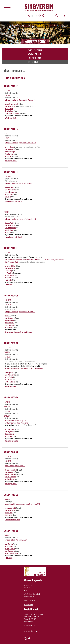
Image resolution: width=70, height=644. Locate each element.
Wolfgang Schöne (10, 549)
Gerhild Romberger (10, 192)
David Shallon (9, 544)
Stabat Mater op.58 (20, 466)
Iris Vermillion (9, 273)
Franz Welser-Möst (10, 508)
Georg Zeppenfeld (10, 325)
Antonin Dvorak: (9, 466)
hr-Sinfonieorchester (11, 118)
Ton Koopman (9, 372)
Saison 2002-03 (11, 452)
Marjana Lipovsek (10, 474)
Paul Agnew (8, 379)
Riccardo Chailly (9, 187)
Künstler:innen (35, 62)
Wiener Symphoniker (11, 161)
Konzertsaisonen (35, 50)
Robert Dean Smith (10, 477)
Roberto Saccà (9, 194)
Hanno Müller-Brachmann (12, 113)
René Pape (8, 197)
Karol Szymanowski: (11, 423)
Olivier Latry (8, 271)
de (29, 15)
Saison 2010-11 (11, 248)
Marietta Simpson (10, 434)
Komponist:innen (35, 54)
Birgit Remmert (9, 320)
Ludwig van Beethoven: (11, 100)
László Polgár (9, 515)
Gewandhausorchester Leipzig (14, 201)
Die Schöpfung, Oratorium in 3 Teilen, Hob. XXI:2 (27, 504)
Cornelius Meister (10, 266)
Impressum (27, 631)
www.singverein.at (29, 596)
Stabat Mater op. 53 (22, 423)
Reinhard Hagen (9, 479)
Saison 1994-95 (11, 531)
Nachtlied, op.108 (21, 420)
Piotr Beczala (9, 513)
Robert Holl (8, 156)
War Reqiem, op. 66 (21, 540)
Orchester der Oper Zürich (12, 520)
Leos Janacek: (9, 259)
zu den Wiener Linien (30, 625)
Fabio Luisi (8, 316)
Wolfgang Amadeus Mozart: (13, 368)
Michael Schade (9, 275)
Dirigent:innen (35, 58)
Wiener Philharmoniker (11, 441)
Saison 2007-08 (11, 295)
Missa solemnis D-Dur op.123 (27, 100)
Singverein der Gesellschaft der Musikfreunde (18, 332)
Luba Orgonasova (10, 106)
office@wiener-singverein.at (32, 594)
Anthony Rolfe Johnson (11, 553)
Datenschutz (35, 631)
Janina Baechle (9, 109)
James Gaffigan (9, 147)
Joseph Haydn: (9, 504)
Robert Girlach (9, 436)
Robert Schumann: (10, 420)
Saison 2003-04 (11, 397)
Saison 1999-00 (11, 495)
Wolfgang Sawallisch (11, 470)
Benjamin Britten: (10, 540)
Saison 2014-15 (11, 129)
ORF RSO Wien (9, 284)
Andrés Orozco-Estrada (11, 104)
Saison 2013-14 (11, 172)
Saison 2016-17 (11, 86)
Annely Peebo (9, 377)
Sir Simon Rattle (10, 429)
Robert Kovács (9, 327)
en (32, 15)
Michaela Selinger (10, 152)
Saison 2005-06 (11, 343)
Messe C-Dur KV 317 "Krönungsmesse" (32, 368)
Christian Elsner (9, 111)
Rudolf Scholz (9, 546)
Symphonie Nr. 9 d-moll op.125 (27, 143)
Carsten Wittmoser (10, 382)
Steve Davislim (9, 154)
